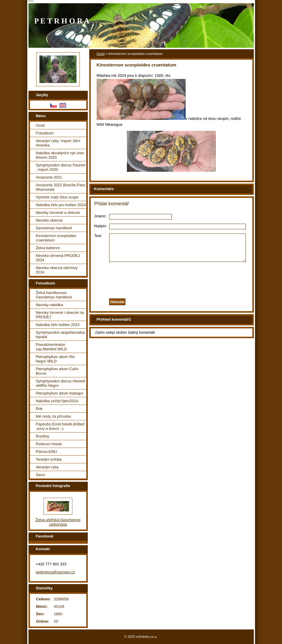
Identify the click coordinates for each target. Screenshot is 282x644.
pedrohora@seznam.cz (56, 572)
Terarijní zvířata (49, 459)
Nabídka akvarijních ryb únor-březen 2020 (61, 155)
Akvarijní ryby (47, 467)
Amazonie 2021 (49, 177)
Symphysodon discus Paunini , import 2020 (61, 167)
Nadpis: (101, 226)
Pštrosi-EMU (47, 452)
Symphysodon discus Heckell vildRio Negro (60, 383)
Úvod (101, 54)
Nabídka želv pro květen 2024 (61, 205)
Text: (98, 236)
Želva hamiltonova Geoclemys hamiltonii (54, 295)
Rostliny (43, 436)
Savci (40, 475)
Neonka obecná (49, 220)
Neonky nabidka (50, 305)
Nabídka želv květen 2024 (58, 325)
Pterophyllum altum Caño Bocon (57, 371)
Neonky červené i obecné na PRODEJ (60, 315)
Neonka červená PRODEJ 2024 (58, 258)
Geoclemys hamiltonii (54, 228)
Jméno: (101, 216)
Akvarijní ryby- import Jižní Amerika (58, 143)
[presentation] (171, 279)
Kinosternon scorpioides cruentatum (56, 238)
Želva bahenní (48, 248)
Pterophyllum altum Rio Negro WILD (55, 359)
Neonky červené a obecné (58, 213)
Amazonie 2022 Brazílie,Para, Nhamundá (61, 187)
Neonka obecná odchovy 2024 (57, 270)
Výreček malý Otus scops (57, 197)
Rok (39, 409)
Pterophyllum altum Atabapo (60, 393)
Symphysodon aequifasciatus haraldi (60, 335)
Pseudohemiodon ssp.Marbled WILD (51, 347)
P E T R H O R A (62, 21)
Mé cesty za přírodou (54, 416)
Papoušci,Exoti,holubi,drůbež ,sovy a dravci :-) (60, 426)
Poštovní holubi (49, 444)
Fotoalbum (45, 133)
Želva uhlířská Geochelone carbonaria (58, 522)
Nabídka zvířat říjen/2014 (57, 401)
